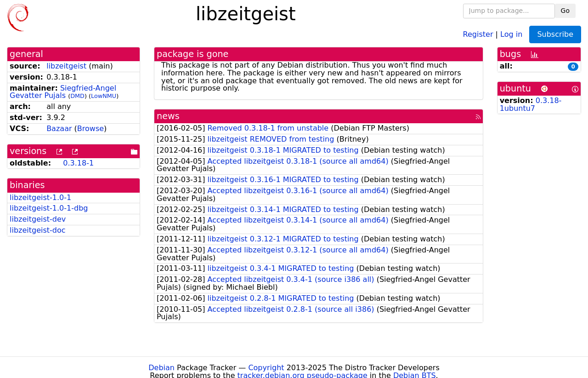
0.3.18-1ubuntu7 (531, 104)
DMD (77, 96)
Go (565, 11)
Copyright (266, 368)
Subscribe (555, 34)
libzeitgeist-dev (38, 219)
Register (478, 34)
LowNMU (104, 96)
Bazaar (59, 129)
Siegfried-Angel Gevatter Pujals (63, 92)
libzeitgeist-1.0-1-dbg (49, 208)
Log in (511, 34)
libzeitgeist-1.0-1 (40, 198)
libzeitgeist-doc (38, 230)
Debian (161, 368)
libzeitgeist (66, 66)
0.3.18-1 (78, 163)
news (168, 116)
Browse (90, 129)
